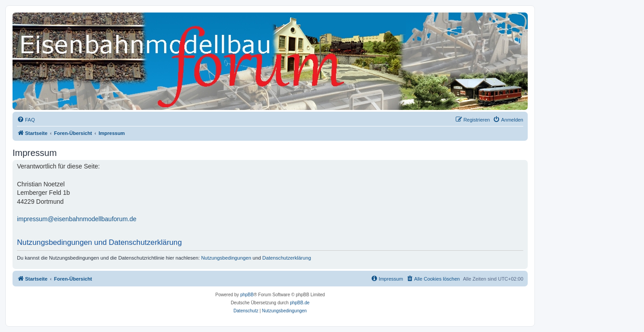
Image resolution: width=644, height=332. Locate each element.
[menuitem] (26, 120)
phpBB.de (300, 303)
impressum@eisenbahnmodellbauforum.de (77, 219)
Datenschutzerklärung (287, 258)
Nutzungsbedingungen (226, 258)
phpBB (247, 295)
